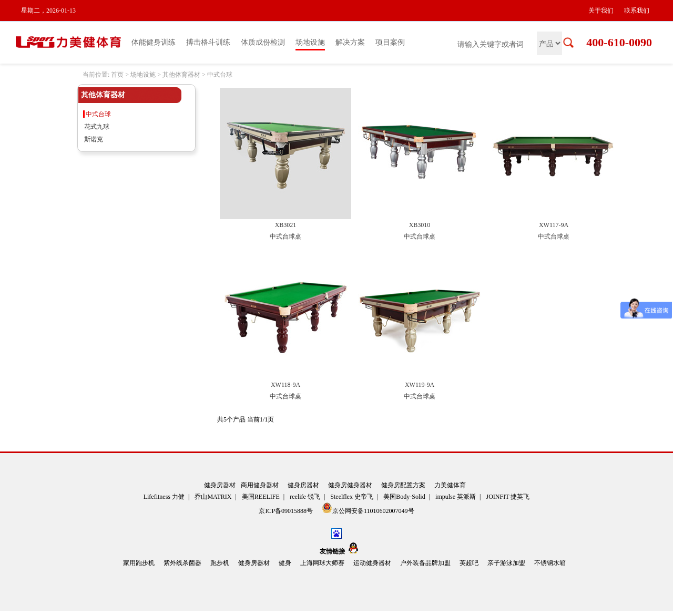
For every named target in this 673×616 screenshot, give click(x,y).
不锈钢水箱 (550, 563)
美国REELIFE (261, 497)
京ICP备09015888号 (287, 511)
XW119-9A (420, 385)
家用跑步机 (139, 563)
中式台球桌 (285, 237)
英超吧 (469, 563)
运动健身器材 (372, 563)
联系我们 (637, 11)
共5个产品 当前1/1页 (246, 419)
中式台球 (220, 75)
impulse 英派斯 (456, 497)
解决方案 (350, 42)
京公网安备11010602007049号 (368, 509)
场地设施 (310, 42)
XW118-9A (285, 385)
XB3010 (420, 225)
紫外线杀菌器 (182, 563)
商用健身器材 (260, 485)
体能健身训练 (154, 42)
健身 (285, 563)
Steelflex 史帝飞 (352, 497)
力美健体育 (450, 485)
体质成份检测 (263, 42)
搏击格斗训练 (208, 42)
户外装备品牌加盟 (425, 563)
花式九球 (97, 127)
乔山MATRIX (213, 497)
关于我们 (601, 11)
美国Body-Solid (404, 497)
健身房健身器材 (350, 485)
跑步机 (220, 563)
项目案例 (390, 42)
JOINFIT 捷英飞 (508, 497)
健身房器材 (220, 485)
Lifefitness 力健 (164, 497)
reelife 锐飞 (305, 497)
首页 (117, 75)
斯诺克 (94, 139)
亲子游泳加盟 (506, 563)
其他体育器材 (181, 75)
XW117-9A (554, 225)
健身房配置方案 (403, 485)
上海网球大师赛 (322, 563)
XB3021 (286, 225)
